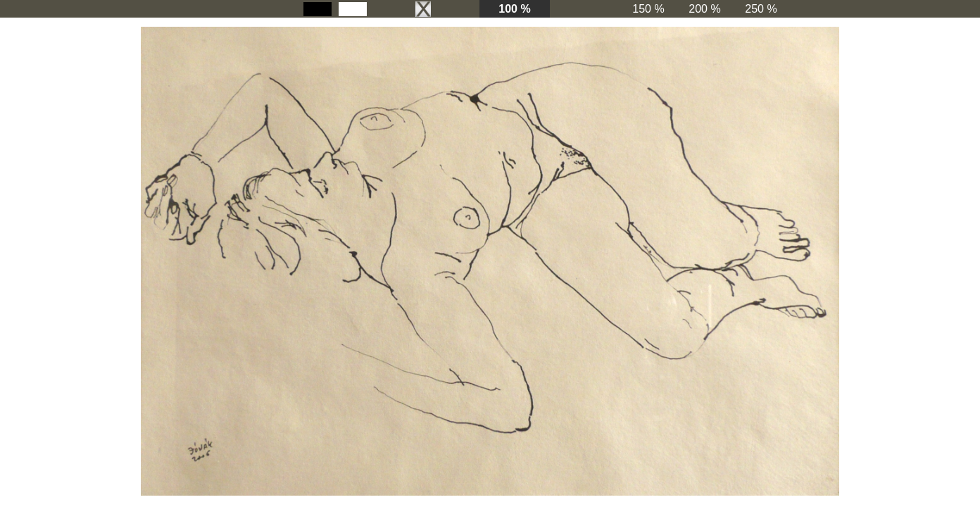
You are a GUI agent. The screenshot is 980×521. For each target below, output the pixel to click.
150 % (648, 9)
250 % (761, 9)
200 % (704, 9)
